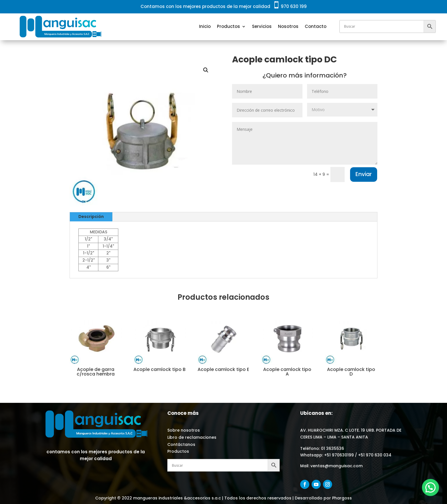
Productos (228, 26)
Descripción (91, 217)
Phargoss (341, 498)
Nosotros (288, 26)
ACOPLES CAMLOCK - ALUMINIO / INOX (237, 79)
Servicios (262, 26)
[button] (206, 70)
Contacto (316, 26)
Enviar (364, 174)
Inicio (205, 26)
